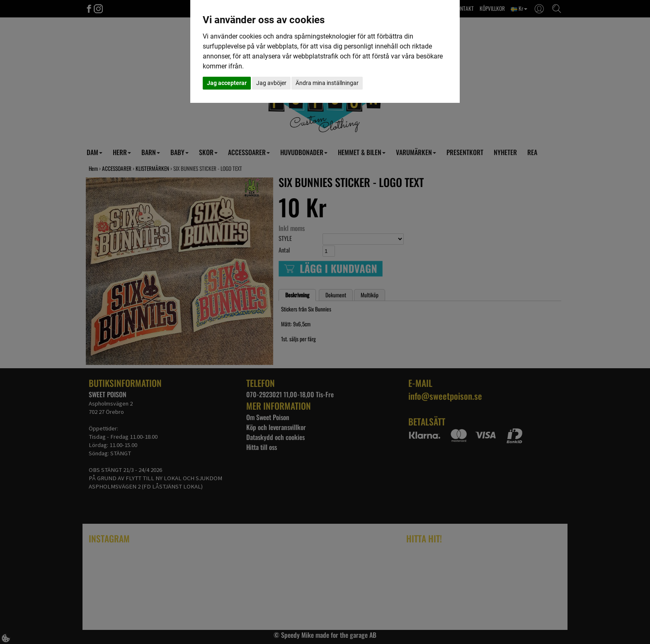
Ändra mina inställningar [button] (327, 83)
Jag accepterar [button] (227, 83)
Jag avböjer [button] (271, 83)
